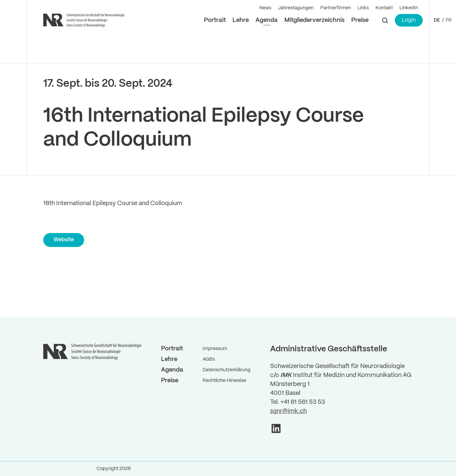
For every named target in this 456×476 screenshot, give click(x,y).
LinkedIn (409, 8)
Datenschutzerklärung (227, 370)
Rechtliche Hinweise (224, 381)
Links (363, 8)
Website (64, 240)
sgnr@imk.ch (288, 411)
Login (409, 20)
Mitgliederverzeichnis (314, 20)
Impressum (215, 349)
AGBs (209, 359)
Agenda (267, 20)
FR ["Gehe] (449, 20)
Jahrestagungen (296, 8)
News (265, 8)
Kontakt (384, 8)
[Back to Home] (85, 20)
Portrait (215, 20)
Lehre (241, 20)
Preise (360, 20)
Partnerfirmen (336, 8)
